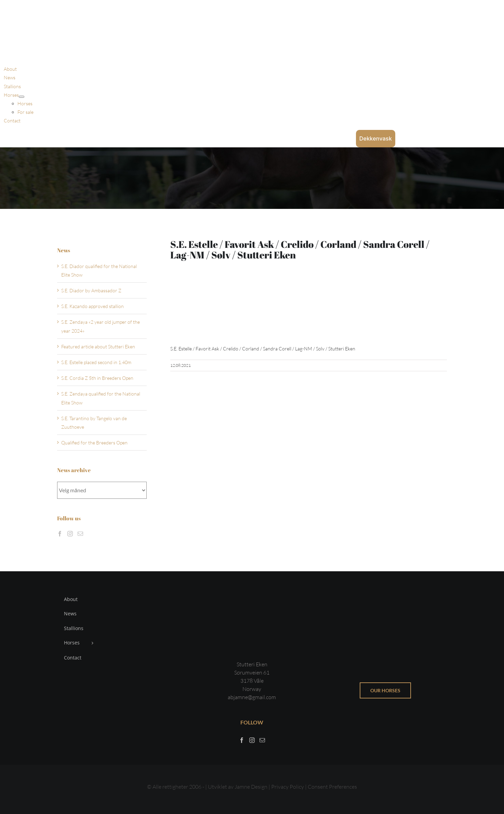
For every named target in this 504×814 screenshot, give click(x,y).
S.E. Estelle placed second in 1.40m (96, 362)
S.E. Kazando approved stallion (92, 306)
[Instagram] (70, 534)
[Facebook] (60, 534)
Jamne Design (251, 787)
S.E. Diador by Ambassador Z (91, 290)
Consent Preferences (332, 787)
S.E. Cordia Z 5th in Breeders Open (97, 378)
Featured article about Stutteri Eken (98, 346)
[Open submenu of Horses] (22, 97)
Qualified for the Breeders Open (94, 443)
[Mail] (80, 534)
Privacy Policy (288, 787)
